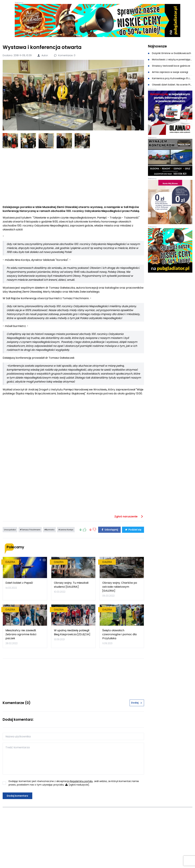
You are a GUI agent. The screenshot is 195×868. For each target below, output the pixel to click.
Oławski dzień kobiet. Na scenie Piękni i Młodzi (170, 85)
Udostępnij (109, 530)
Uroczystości (10, 530)
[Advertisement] (73, 177)
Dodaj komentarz (17, 796)
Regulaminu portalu (81, 781)
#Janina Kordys (66, 530)
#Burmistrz (49, 530)
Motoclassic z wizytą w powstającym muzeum (170, 60)
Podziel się (133, 530)
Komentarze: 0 (64, 55)
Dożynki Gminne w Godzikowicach (170, 53)
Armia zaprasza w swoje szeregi (168, 72)
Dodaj (137, 703)
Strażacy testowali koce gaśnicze (169, 66)
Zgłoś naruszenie (129, 516)
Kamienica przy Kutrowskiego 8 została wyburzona (170, 78)
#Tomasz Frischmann (30, 530)
